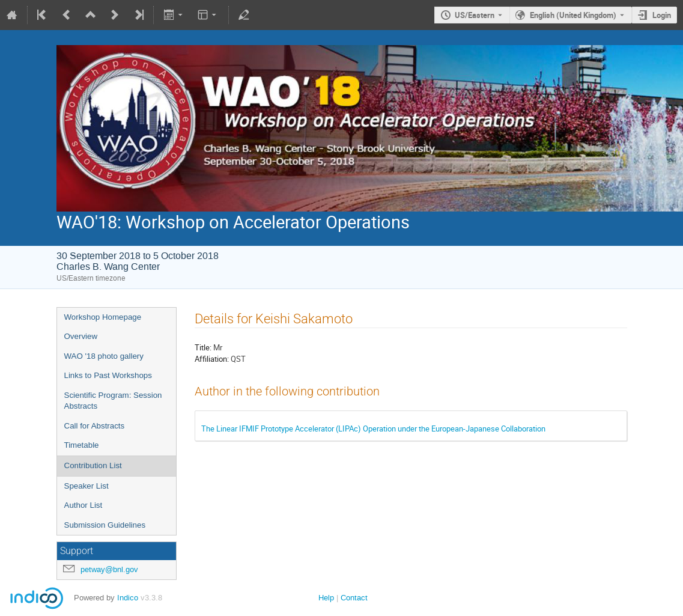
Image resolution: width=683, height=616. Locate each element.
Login (662, 15)
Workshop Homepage (103, 317)
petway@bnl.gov (109, 569)
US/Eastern (475, 15)
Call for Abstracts (95, 426)
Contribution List (93, 465)
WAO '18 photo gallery (104, 356)
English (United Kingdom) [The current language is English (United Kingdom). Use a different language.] (573, 15)
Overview (81, 336)
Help (326, 598)
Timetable (82, 445)
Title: (203, 347)
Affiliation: (212, 359)
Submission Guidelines (105, 525)
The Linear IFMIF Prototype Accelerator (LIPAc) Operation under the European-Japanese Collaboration (373, 428)
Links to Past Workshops (108, 375)
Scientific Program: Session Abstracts (113, 401)
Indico (128, 598)
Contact (354, 598)
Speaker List (87, 486)
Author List (83, 505)
